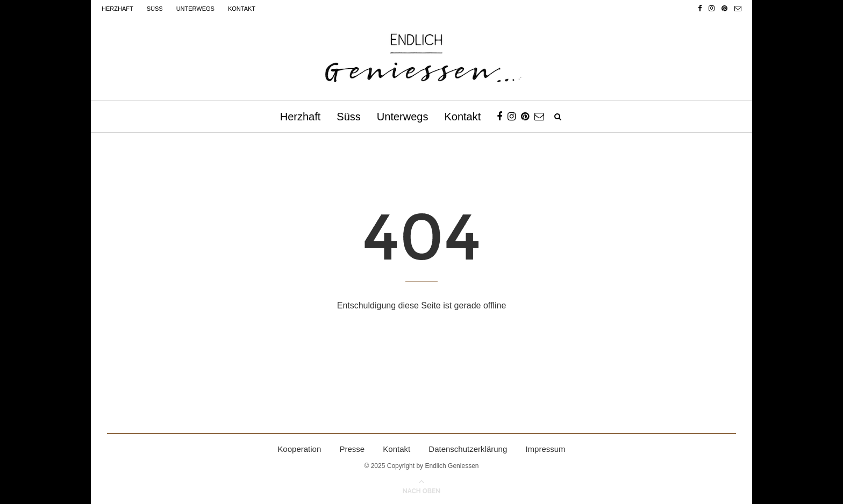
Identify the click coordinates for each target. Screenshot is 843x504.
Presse (352, 449)
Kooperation (299, 449)
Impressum (545, 449)
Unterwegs (195, 9)
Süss (155, 9)
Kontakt (242, 9)
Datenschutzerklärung (468, 449)
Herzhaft (117, 9)
